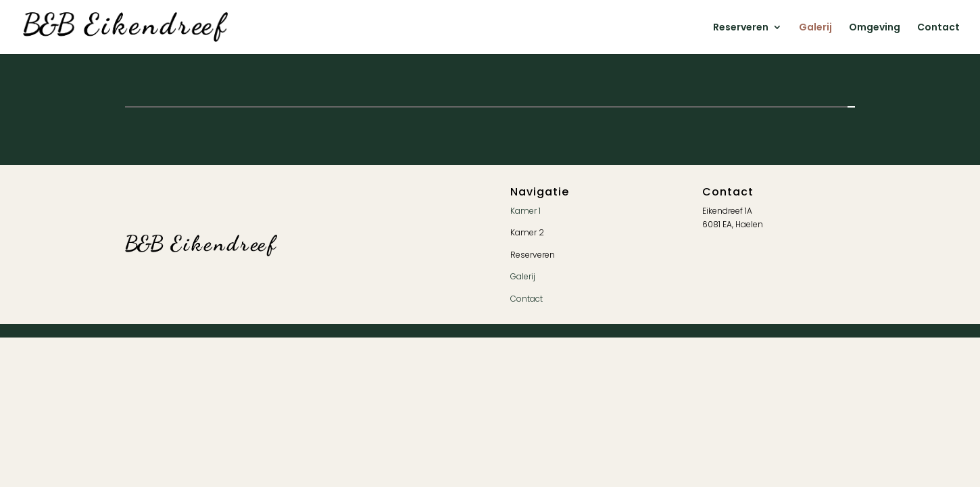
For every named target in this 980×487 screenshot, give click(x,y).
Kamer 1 (525, 211)
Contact (938, 28)
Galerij (815, 28)
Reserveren (741, 28)
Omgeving (875, 28)
